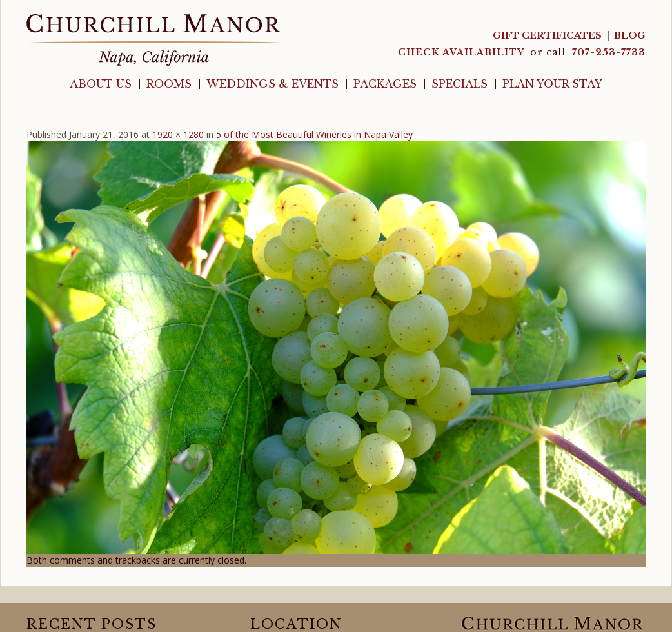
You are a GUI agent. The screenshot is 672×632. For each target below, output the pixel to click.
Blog (630, 35)
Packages (385, 84)
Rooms (169, 84)
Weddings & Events (272, 84)
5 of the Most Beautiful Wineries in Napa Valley (314, 134)
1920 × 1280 (178, 134)
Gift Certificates (547, 35)
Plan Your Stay (552, 84)
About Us (101, 84)
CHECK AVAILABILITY (462, 52)
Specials (460, 84)
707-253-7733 (609, 52)
